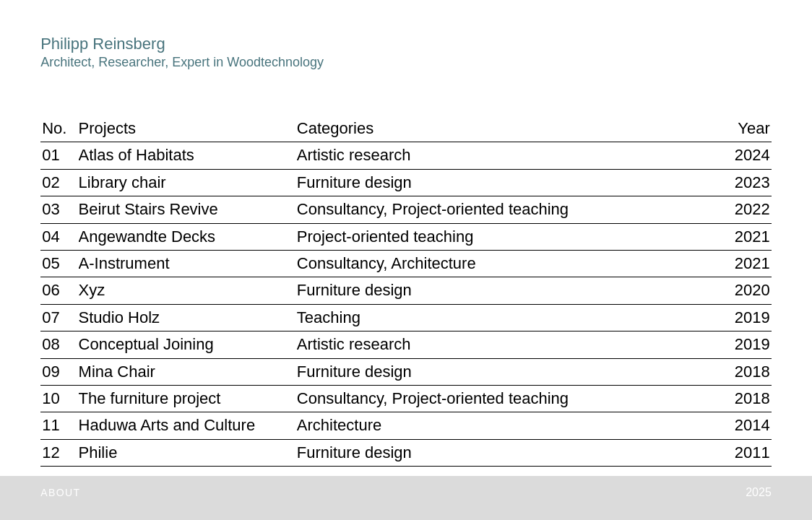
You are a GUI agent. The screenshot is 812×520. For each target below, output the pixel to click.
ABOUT (60, 493)
